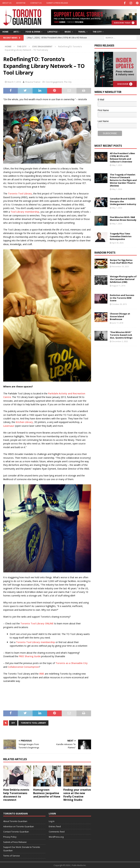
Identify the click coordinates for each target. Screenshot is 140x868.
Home (5, 31)
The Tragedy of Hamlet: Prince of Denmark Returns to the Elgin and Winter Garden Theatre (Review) (123, 180)
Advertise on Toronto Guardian (19, 826)
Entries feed (55, 826)
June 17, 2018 (118, 322)
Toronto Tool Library (20, 193)
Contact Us (36, 3)
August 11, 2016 (119, 285)
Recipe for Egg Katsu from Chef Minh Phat (121, 261)
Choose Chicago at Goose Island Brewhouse (120, 316)
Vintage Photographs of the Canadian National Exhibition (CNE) (123, 279)
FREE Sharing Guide (30, 656)
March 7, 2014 (14, 82)
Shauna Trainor (33, 82)
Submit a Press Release (57, 3)
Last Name (103, 121)
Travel (82, 31)
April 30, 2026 (118, 242)
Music (68, 31)
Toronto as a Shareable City (72, 663)
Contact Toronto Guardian (16, 831)
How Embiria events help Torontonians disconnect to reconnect (16, 794)
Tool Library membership (25, 211)
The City (97, 31)
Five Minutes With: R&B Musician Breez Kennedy (123, 218)
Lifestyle (52, 31)
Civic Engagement (54, 82)
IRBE (42, 673)
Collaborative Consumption (23, 666)
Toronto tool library (33, 722)
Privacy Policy (10, 836)
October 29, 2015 (119, 304)
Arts (16, 31)
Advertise (21, 3)
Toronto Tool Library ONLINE (37, 623)
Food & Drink (33, 31)
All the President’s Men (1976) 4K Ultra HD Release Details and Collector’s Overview (122, 157)
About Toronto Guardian (15, 821)
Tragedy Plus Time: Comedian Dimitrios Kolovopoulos (121, 236)
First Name (103, 110)
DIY (13, 722)
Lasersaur (9, 425)
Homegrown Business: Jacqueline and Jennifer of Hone (47, 793)
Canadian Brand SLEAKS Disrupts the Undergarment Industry (123, 201)
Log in (52, 821)
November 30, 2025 (120, 266)
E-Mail (101, 99)
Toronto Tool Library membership (35, 642)
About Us (7, 3)
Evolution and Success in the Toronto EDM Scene (122, 297)
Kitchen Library (24, 422)
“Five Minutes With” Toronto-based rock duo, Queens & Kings (121, 335)
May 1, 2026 (117, 165)
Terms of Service (12, 855)
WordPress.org (56, 836)
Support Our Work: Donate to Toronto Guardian (22, 848)
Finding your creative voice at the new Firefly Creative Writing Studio (77, 794)
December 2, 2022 (120, 341)
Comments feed (57, 831)
